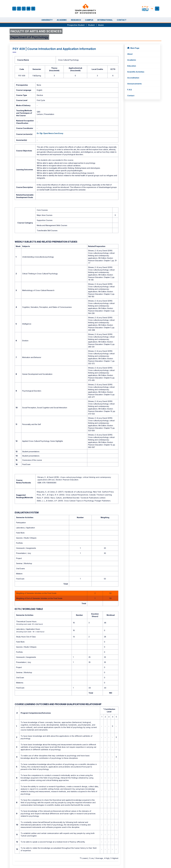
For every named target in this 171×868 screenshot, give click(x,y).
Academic (132, 60)
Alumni (101, 25)
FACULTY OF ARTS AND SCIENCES (36, 31)
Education (132, 66)
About (130, 54)
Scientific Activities (136, 72)
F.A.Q (129, 90)
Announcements (134, 84)
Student (92, 25)
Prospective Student (76, 25)
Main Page (133, 48)
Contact (131, 96)
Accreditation (133, 78)
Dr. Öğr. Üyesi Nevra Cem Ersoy (50, 133)
